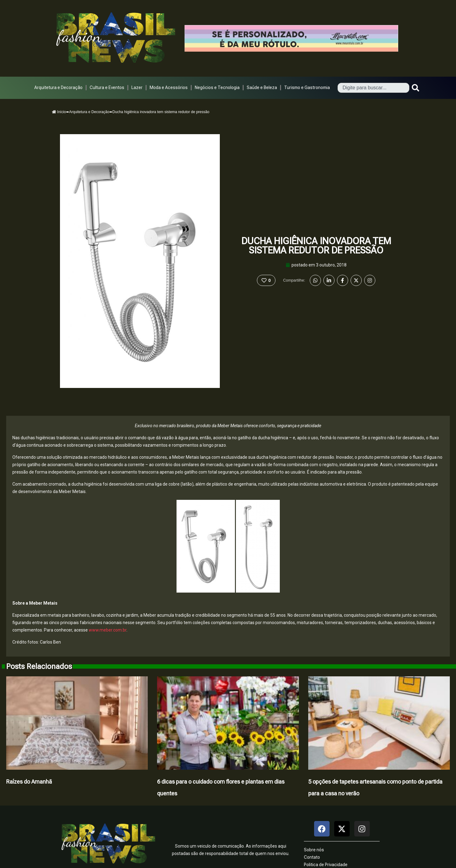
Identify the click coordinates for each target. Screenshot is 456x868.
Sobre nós (314, 850)
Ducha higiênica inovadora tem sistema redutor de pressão (316, 246)
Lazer (137, 87)
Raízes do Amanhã (29, 782)
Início (59, 112)
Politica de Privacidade (326, 865)
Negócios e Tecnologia (217, 87)
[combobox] (373, 88)
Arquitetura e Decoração (58, 87)
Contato (312, 857)
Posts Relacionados (39, 666)
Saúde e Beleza (262, 87)
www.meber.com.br (108, 630)
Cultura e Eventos (107, 87)
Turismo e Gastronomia (307, 87)
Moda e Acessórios (169, 87)
